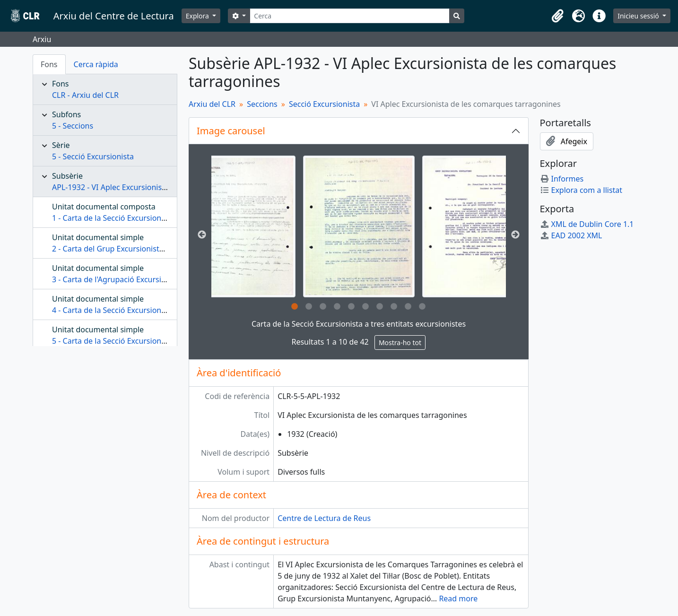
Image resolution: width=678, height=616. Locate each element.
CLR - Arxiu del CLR (85, 95)
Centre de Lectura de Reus (324, 518)
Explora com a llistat (581, 190)
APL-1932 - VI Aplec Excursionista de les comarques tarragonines (166, 187)
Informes (562, 179)
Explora (198, 16)
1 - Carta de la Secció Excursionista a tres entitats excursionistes (165, 218)
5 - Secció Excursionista (93, 156)
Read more (458, 599)
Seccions (262, 104)
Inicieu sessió (639, 16)
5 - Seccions (73, 126)
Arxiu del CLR (212, 104)
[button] (557, 16)
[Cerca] (350, 16)
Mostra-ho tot (400, 343)
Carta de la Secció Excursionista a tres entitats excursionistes (359, 324)
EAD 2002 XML (571, 235)
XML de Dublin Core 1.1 (587, 224)
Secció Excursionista (324, 104)
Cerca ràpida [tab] (96, 64)
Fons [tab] (49, 64)
